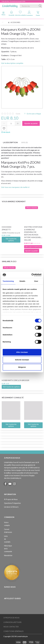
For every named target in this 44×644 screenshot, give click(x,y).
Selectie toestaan (22, 360)
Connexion (29, 13)
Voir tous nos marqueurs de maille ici (15, 187)
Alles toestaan (22, 352)
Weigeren (22, 367)
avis (18, 114)
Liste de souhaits (20, 13)
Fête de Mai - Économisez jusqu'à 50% (13, 1)
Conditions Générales (14, 631)
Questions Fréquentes (12, 503)
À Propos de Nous (11, 499)
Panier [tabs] (38, 13)
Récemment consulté (13, 397)
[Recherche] (40, 6)
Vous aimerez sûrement (14, 201)
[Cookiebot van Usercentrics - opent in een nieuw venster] (32, 275)
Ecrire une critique (34, 114)
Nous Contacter (11, 627)
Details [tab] (22, 281)
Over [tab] (36, 281)
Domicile (11, 13)
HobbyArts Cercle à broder (15, 380)
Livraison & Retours (11, 507)
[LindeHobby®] (10, 6)
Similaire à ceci (9, 261)
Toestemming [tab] (8, 281)
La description (10, 142)
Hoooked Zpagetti (7, 228)
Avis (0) (24, 142)
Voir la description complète (12, 63)
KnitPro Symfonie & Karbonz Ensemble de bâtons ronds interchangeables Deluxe (33, 233)
